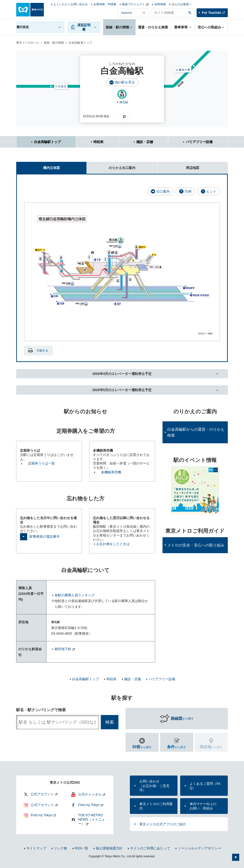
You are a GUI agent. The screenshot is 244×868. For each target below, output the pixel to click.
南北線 (124, 102)
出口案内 (163, 191)
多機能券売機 (111, 472)
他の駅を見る (125, 82)
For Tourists (211, 13)
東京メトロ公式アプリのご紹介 (163, 824)
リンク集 (61, 848)
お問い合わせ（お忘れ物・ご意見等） (154, 786)
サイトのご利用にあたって (150, 848)
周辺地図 (178, 166)
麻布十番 (184, 70)
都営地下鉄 (63, 649)
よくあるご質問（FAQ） (205, 786)
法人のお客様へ (182, 4)
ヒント (211, 191)
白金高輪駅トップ (47, 142)
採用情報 (160, 4)
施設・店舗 (145, 142)
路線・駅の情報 (54, 43)
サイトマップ (36, 848)
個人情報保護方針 (109, 848)
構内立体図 (38, 166)
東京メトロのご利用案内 (156, 806)
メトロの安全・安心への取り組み (196, 545)
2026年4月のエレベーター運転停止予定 (122, 374)
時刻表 (98, 142)
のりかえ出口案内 (111, 166)
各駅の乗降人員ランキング (75, 595)
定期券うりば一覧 (41, 463)
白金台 (62, 86)
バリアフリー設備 (199, 142)
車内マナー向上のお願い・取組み (203, 806)
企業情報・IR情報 (105, 4)
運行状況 (23, 27)
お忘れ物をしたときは (113, 544)
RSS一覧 (82, 848)
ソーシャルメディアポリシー (199, 848)
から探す (182, 719)
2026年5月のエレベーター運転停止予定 (122, 390)
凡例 (188, 191)
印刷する (42, 351)
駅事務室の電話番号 (45, 536)
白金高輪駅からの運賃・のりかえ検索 (196, 432)
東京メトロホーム (28, 43)
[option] (195, 490)
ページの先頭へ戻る (236, 857)
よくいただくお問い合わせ (71, 4)
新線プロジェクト (133, 4)
